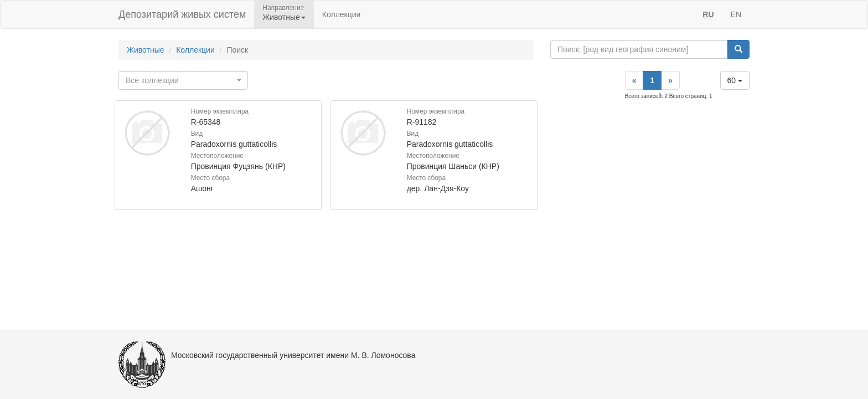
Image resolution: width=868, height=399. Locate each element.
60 (735, 80)
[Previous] (634, 80)
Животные (146, 50)
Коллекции (342, 14)
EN (736, 14)
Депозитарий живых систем (182, 14)
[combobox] (183, 80)
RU (708, 14)
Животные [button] (284, 17)
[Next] (670, 80)
